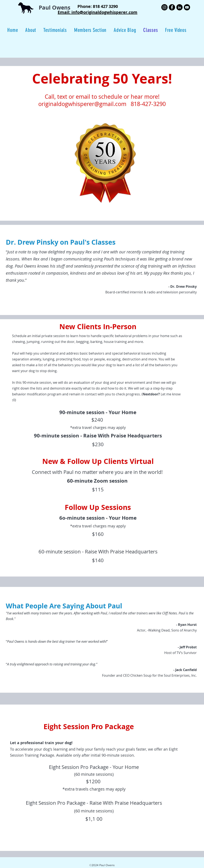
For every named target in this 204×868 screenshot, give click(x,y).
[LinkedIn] (179, 7)
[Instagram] (164, 7)
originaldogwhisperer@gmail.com (82, 104)
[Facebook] (172, 7)
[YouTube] (187, 7)
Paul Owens (55, 7)
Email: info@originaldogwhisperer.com (98, 12)
